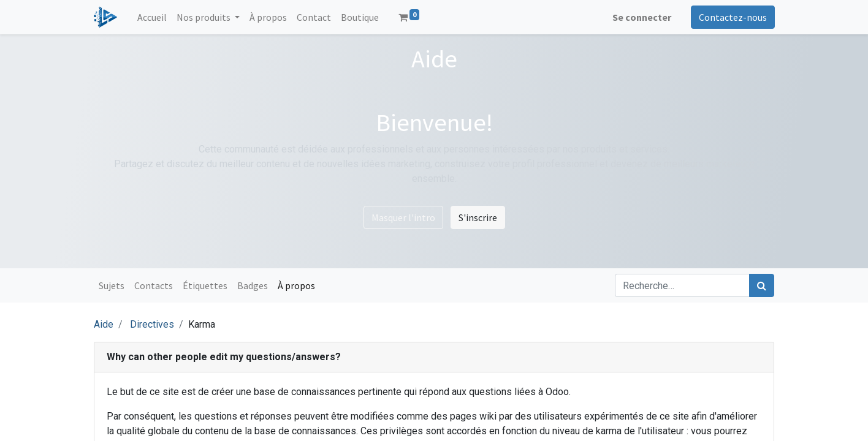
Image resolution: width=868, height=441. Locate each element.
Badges (253, 285)
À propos (296, 285)
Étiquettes (205, 285)
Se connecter (641, 17)
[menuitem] (153, 17)
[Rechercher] (762, 285)
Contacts (154, 285)
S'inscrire (478, 217)
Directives (152, 324)
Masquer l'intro (403, 217)
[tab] (434, 357)
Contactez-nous (732, 17)
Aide (104, 324)
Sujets (112, 285)
